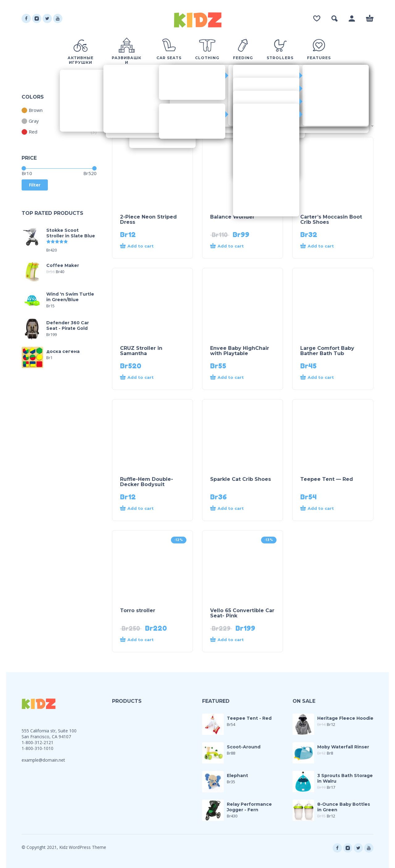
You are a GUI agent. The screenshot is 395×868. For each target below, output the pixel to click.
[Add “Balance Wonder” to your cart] (231, 246)
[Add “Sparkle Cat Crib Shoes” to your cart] (231, 509)
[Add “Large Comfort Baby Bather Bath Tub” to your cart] (322, 378)
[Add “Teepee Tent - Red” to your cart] (322, 509)
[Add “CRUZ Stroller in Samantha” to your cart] (141, 378)
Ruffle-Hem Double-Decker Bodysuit (147, 482)
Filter (35, 185)
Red (29, 132)
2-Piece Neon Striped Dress (148, 219)
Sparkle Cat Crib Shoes (241, 479)
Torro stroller (138, 610)
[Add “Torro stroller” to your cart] (141, 640)
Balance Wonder (232, 217)
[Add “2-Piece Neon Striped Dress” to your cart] (141, 246)
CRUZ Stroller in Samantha (141, 351)
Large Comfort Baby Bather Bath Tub (327, 351)
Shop (118, 126)
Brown (32, 110)
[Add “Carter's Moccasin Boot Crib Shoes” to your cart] (322, 246)
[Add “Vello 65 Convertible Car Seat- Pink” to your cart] (231, 640)
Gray (30, 121)
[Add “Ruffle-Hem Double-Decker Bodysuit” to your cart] (141, 509)
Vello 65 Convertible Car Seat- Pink (242, 613)
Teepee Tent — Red (327, 479)
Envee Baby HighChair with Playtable (240, 351)
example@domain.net (43, 760)
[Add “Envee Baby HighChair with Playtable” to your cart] (231, 378)
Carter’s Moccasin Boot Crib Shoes (331, 219)
